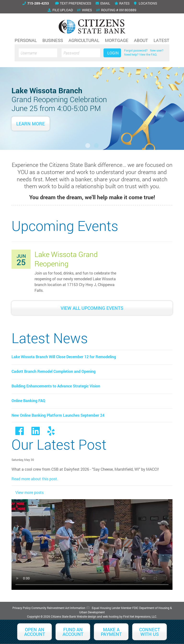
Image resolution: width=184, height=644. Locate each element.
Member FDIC (130, 608)
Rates (122, 3)
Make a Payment (111, 632)
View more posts (29, 492)
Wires (85, 10)
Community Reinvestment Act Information (58, 608)
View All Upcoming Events (92, 308)
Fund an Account (73, 632)
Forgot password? (136, 50)
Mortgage (117, 40)
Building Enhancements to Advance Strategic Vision (56, 386)
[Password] (81, 53)
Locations (146, 3)
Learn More (31, 124)
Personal (26, 40)
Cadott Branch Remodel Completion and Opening (54, 371)
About (141, 40)
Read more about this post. (35, 479)
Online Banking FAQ (28, 401)
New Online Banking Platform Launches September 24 (58, 415)
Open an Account (35, 632)
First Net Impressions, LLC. (140, 616)
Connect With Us (150, 632)
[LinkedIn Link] (36, 433)
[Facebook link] (20, 433)
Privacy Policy (22, 608)
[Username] (38, 53)
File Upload (60, 10)
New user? (157, 50)
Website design (86, 616)
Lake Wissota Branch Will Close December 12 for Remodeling (64, 357)
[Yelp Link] (51, 433)
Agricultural (84, 40)
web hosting (111, 616)
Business (53, 40)
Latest (161, 40)
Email (103, 3)
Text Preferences (73, 3)
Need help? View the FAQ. (141, 54)
